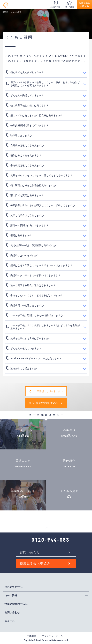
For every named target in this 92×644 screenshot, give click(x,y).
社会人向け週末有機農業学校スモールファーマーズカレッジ (6, 4)
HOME (5, 12)
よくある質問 (69, 495)
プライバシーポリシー (53, 636)
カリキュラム (23, 434)
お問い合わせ (30, 552)
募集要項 (69, 434)
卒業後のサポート (23, 495)
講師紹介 (69, 465)
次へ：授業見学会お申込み (43, 403)
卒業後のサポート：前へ (50, 391)
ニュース (10, 621)
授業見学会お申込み (84, 5)
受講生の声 (23, 465)
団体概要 (32, 636)
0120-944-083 (50, 540)
